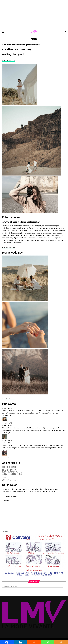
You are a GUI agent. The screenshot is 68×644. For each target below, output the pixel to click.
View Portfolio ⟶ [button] (9, 61)
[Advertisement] (34, 15)
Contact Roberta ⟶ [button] (9, 496)
